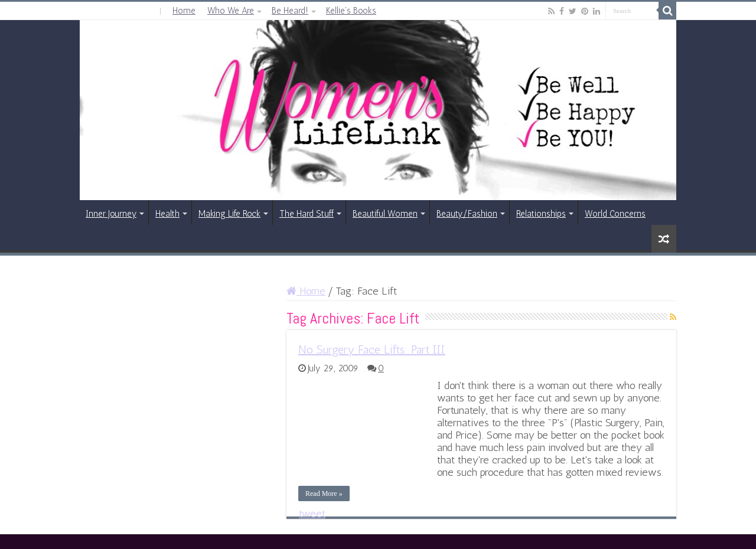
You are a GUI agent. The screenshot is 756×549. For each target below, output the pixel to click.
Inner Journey (111, 214)
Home (184, 11)
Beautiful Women (385, 214)
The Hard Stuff (307, 214)
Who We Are (231, 11)
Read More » (324, 494)
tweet (312, 514)
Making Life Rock (229, 214)
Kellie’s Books (351, 11)
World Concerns (615, 214)
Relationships (541, 214)
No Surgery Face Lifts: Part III (372, 349)
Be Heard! (290, 11)
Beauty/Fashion (467, 214)
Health (167, 214)
